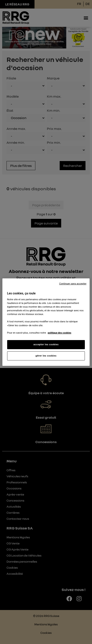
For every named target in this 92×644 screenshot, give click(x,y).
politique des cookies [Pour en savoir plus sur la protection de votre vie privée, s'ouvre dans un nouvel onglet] (60, 333)
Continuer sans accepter (73, 283)
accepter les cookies (46, 344)
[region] (46, 322)
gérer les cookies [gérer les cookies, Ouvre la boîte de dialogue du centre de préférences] (46, 356)
